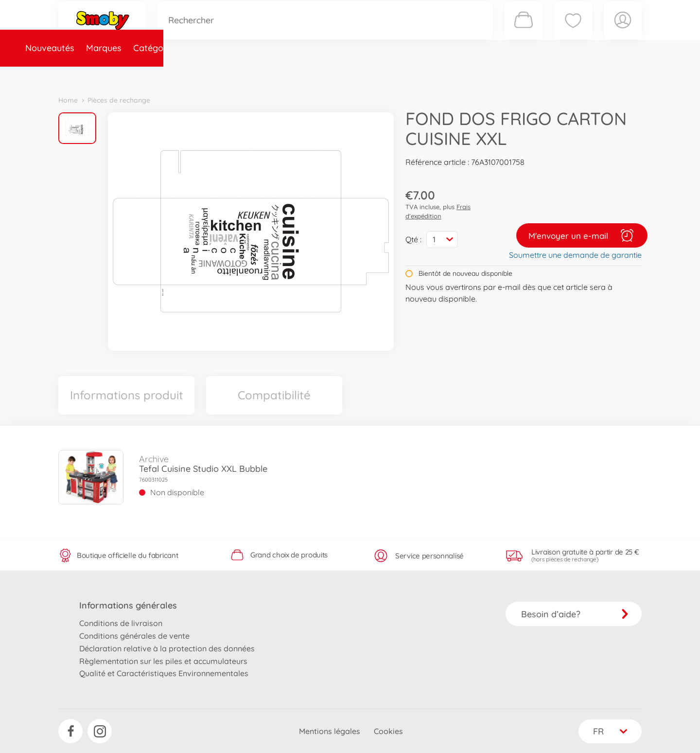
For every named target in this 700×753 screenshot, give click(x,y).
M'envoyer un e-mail (582, 235)
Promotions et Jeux (399, 75)
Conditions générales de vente (134, 636)
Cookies (388, 731)
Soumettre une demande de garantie (575, 255)
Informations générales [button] (128, 605)
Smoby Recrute (584, 75)
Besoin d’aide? (575, 614)
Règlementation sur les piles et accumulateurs (163, 661)
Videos (333, 75)
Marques (143, 75)
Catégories (194, 75)
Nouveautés (89, 75)
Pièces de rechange (268, 75)
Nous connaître (481, 75)
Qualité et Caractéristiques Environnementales (164, 673)
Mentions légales (330, 731)
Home (68, 100)
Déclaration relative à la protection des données (167, 648)
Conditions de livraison (121, 623)
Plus (533, 75)
